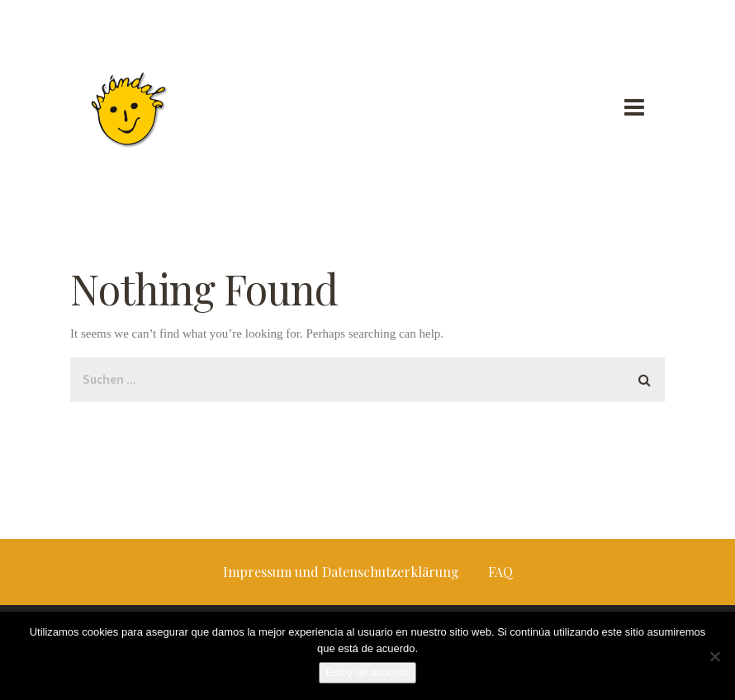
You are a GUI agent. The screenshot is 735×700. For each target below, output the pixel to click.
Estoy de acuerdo (367, 672)
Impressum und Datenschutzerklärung (341, 572)
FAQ (500, 572)
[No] (714, 656)
